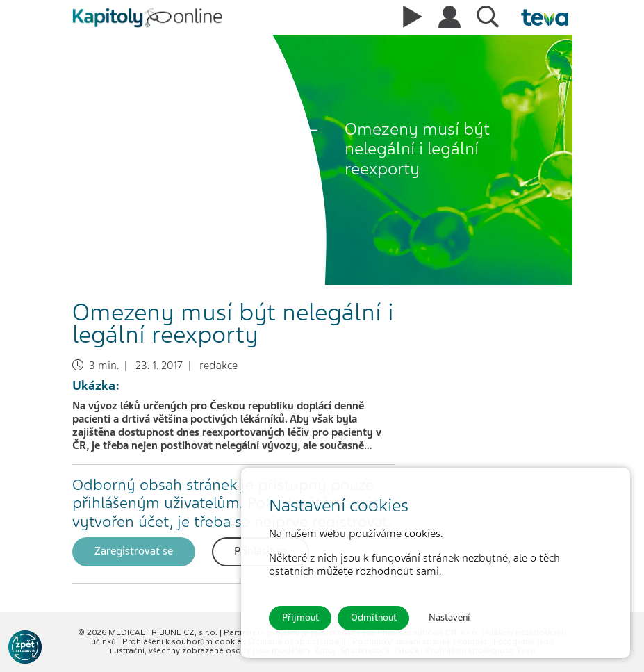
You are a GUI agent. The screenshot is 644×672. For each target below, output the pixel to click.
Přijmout (300, 617)
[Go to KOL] (25, 647)
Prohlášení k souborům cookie (183, 641)
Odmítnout (374, 617)
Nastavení (449, 617)
